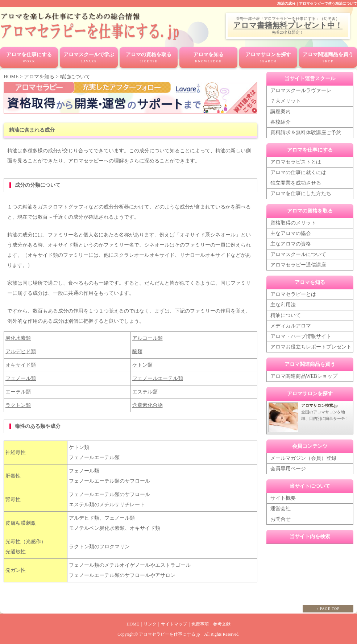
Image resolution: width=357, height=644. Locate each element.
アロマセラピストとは (296, 162)
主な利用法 (283, 304)
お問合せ (281, 519)
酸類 (137, 351)
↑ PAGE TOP (328, 608)
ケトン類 (142, 364)
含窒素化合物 (148, 404)
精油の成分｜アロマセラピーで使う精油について (317, 3)
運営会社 (281, 508)
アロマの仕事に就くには (298, 172)
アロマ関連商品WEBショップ (304, 376)
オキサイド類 (21, 364)
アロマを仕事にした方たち (301, 193)
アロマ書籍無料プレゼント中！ (288, 25)
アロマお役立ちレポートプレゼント (311, 346)
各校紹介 (281, 122)
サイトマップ (174, 624)
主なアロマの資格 (291, 243)
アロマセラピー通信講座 (298, 265)
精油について (75, 76)
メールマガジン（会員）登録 (303, 458)
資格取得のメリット (293, 222)
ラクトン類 (18, 404)
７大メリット (286, 101)
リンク (150, 624)
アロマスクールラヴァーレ (301, 90)
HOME (11, 76)
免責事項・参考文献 (211, 624)
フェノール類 (21, 378)
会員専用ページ (288, 468)
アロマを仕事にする (29, 58)
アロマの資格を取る (149, 58)
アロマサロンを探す (268, 58)
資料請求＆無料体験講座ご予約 (306, 132)
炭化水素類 (18, 337)
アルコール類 (148, 337)
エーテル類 (18, 391)
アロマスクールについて (298, 254)
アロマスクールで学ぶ (89, 58)
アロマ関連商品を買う (328, 58)
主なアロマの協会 (291, 233)
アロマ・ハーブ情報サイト (301, 336)
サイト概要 (283, 498)
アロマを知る (208, 58)
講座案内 (281, 111)
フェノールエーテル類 (158, 378)
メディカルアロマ (291, 325)
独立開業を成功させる (296, 183)
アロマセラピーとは (293, 294)
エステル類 (145, 391)
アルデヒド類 (21, 351)
